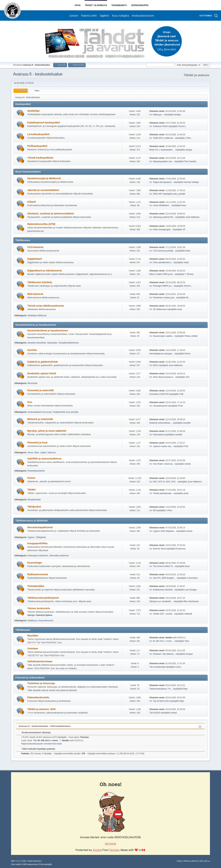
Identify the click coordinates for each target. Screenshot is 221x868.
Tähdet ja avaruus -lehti (41, 709)
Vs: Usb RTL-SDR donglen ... (163, 578)
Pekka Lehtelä (191, 336)
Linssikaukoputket (38, 134)
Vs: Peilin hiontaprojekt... (161, 230)
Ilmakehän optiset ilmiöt (42, 373)
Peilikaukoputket (37, 146)
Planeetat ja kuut (37, 443)
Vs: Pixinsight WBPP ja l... (161, 286)
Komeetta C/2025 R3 (159, 394)
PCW (180, 406)
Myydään (33, 636)
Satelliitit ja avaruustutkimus (44, 459)
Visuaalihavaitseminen (68, 343)
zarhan (189, 531)
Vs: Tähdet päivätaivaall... (161, 493)
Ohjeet (179, 861)
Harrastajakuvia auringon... (162, 354)
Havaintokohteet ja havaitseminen (48, 331)
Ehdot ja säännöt (191, 861)
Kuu (30, 402)
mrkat (186, 262)
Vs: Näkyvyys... (156, 115)
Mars (37, 453)
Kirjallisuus (32, 621)
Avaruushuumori (46, 621)
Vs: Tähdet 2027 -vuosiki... (162, 614)
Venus (30, 453)
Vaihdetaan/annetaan (40, 661)
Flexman (85, 737)
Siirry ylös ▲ (205, 861)
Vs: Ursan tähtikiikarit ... (160, 205)
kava (184, 205)
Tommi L (182, 126)
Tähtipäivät (41, 537)
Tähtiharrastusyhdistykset (43, 598)
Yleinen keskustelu (39, 608)
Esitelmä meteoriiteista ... (161, 423)
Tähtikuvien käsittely (40, 282)
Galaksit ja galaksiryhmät (42, 362)
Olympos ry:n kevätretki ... (161, 601)
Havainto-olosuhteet (37, 343)
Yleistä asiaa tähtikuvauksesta (45, 306)
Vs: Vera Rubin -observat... (162, 464)
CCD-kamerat (35, 247)
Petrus (188, 354)
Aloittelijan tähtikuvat (37, 316)
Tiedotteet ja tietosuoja (41, 683)
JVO (187, 377)
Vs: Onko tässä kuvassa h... (162, 377)
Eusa (187, 566)
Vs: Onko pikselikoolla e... (161, 262)
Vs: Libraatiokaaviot (158, 406)
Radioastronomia (38, 574)
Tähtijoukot (34, 507)
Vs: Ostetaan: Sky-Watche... (162, 654)
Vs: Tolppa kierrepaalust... (161, 182)
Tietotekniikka (36, 586)
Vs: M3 (153, 510)
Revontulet (32, 383)
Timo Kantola (190, 161)
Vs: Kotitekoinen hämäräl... (162, 590)
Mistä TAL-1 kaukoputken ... (162, 150)
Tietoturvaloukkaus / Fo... (161, 689)
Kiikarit (32, 202)
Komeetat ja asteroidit (40, 390)
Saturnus (51, 453)
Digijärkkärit (35, 259)
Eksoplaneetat (34, 500)
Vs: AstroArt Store (158, 549)
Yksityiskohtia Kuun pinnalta (65, 412)
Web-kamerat (35, 294)
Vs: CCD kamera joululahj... (162, 251)
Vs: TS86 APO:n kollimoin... (162, 138)
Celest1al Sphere (44, 615)
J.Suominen (192, 578)
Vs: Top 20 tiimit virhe (159, 701)
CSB (181, 394)
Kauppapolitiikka (37, 543)
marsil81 (187, 423)
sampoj (189, 150)
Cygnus (31, 537)
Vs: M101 (154, 365)
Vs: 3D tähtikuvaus (158, 309)
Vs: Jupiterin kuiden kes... (161, 446)
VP (184, 230)
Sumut (31, 478)
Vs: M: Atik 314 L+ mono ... (162, 641)
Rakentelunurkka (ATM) (41, 224)
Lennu (178, 667)
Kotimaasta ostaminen (38, 556)
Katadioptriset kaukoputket (44, 123)
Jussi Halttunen (192, 217)
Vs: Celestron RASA (159, 126)
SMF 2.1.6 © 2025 (19, 861)
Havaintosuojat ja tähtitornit (44, 178)
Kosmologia (35, 563)
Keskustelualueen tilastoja (34, 732)
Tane (187, 641)
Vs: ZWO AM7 (156, 194)
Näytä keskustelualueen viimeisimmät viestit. (42, 744)
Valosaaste (52, 343)
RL (187, 298)
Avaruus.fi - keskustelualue (38, 74)
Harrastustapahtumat (40, 527)
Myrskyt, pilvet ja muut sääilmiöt (47, 431)
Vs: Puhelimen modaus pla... (163, 298)
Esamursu (181, 549)
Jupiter (43, 453)
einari (188, 251)
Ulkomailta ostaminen (59, 556)
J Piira (188, 138)
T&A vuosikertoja (157, 667)
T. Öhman (189, 274)
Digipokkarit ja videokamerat (45, 271)
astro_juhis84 (179, 194)
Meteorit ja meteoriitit (40, 419)
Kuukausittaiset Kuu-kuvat (39, 412)
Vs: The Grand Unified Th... (162, 566)
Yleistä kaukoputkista (40, 158)
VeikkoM (188, 614)
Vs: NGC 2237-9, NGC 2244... (163, 482)
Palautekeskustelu (38, 697)
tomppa (177, 115)
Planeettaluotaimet (36, 471)
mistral (188, 464)
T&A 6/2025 (155, 713)
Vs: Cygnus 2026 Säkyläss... (163, 531)
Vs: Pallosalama (157, 435)
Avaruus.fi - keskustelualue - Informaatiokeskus (45, 726)
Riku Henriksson (191, 601)
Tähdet (31, 490)
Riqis (185, 689)
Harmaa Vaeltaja (191, 182)
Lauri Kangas (191, 590)
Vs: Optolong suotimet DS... (162, 217)
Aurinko (32, 350)
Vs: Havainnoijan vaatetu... (162, 336)
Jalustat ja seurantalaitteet (43, 190)
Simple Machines (34, 861)
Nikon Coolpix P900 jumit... (162, 274)
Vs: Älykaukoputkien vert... (162, 161)
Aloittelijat (33, 111)
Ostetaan (33, 648)
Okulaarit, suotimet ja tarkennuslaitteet (51, 214)
